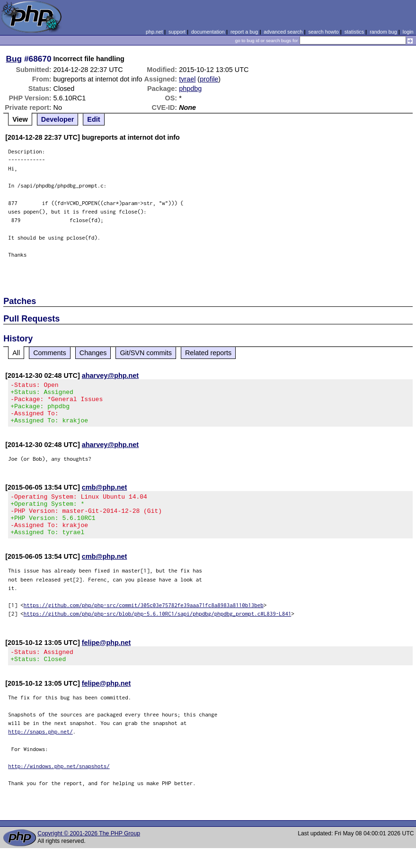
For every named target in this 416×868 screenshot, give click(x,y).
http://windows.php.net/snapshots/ (59, 786)
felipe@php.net (106, 660)
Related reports (208, 353)
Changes (93, 353)
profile (209, 79)
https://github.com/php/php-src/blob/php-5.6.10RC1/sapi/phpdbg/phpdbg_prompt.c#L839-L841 (158, 631)
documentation (208, 32)
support (177, 32)
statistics (354, 32)
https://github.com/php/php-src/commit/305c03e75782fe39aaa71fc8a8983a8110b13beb (144, 622)
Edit (93, 119)
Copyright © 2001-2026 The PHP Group (89, 853)
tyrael (187, 79)
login (408, 32)
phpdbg (190, 89)
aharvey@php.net (110, 376)
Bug (14, 59)
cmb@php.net (105, 496)
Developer (58, 119)
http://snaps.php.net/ (40, 751)
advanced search (283, 32)
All (16, 353)
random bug (383, 32)
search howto (323, 32)
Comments (50, 353)
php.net (154, 32)
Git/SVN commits (146, 353)
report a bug (244, 32)
